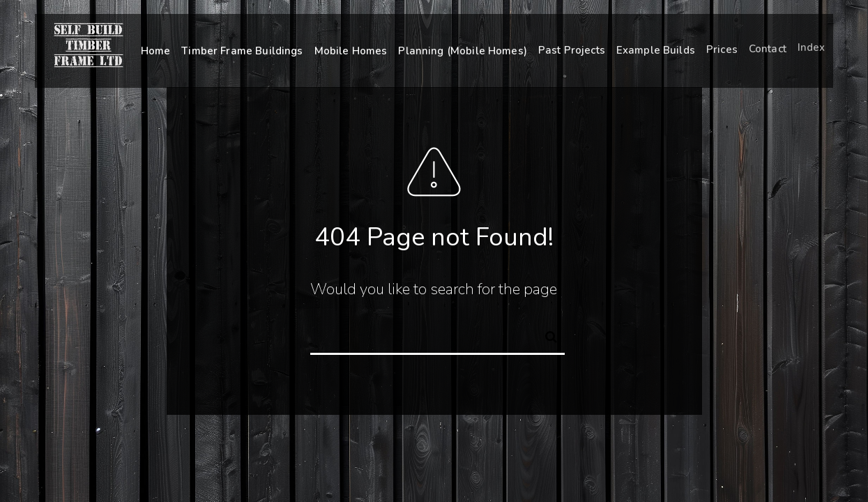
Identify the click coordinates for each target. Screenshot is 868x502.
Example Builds (656, 49)
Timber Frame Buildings (242, 51)
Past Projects (572, 50)
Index (812, 45)
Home (156, 51)
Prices (722, 48)
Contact (768, 47)
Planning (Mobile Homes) (462, 50)
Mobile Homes (351, 50)
